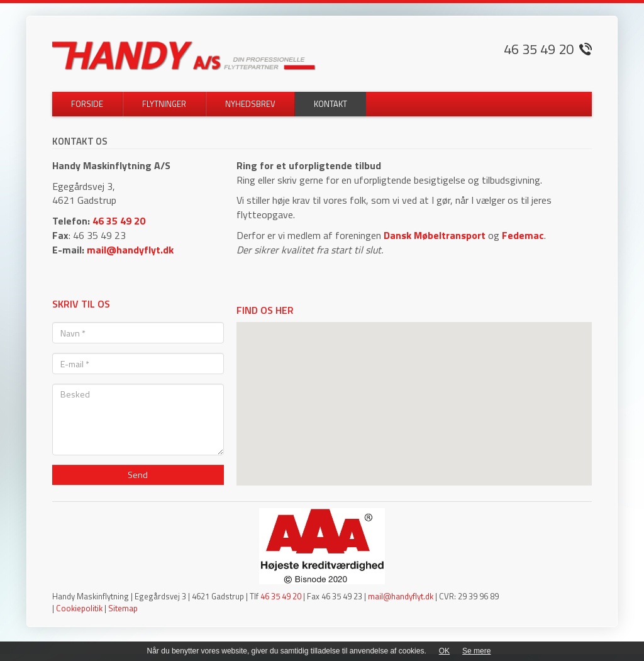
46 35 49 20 (119, 221)
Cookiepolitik (79, 608)
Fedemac (523, 235)
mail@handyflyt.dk (130, 250)
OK (444, 651)
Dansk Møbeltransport (435, 235)
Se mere (476, 651)
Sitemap (123, 608)
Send (138, 475)
